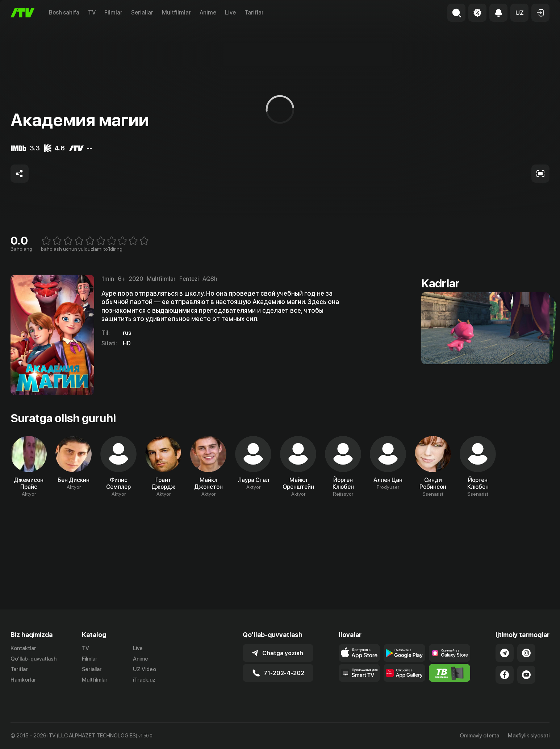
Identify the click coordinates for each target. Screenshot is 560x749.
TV (92, 13)
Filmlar (113, 13)
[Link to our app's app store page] (360, 653)
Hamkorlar (23, 680)
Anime (208, 13)
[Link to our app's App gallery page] (404, 673)
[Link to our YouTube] (526, 675)
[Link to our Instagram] (526, 653)
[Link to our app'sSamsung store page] (450, 653)
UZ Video (145, 669)
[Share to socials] (20, 174)
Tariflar (254, 13)
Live (230, 13)
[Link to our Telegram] (505, 653)
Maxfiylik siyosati (529, 736)
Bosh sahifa (64, 13)
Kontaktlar (23, 648)
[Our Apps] (360, 673)
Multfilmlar (176, 13)
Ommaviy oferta (479, 736)
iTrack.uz (144, 680)
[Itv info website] (450, 673)
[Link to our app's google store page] (404, 653)
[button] (519, 13)
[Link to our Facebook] (505, 675)
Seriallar (142, 13)
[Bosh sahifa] (22, 13)
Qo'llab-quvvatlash (34, 659)
